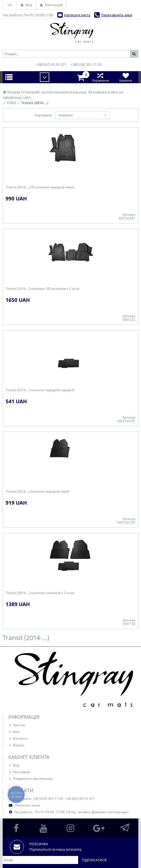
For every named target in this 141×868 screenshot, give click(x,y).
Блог (14, 732)
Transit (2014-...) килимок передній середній (40, 390)
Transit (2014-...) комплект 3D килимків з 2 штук (43, 289)
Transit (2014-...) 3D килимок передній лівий (40, 187)
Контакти (18, 738)
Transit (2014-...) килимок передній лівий (37, 492)
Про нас (17, 725)
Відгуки (16, 745)
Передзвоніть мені (117, 15)
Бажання (126, 77)
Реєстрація (19, 772)
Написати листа (77, 15)
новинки (66, 115)
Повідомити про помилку (30, 778)
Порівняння (100, 77)
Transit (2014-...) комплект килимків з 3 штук (40, 593)
